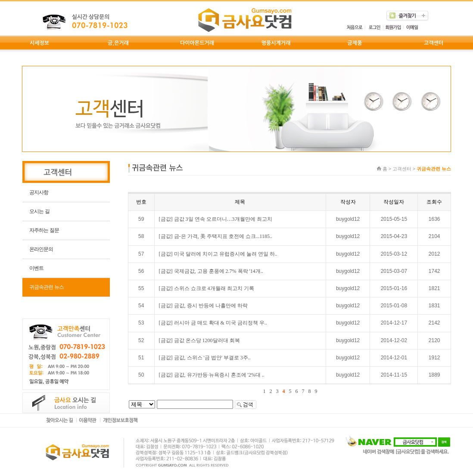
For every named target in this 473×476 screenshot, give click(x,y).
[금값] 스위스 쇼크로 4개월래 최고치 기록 (207, 288)
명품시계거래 (276, 43)
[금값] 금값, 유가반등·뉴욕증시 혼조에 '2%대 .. (212, 375)
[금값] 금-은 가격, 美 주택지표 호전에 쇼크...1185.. (216, 236)
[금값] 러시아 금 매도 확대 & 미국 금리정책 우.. (213, 323)
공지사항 (39, 192)
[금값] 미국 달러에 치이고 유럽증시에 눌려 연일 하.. (218, 254)
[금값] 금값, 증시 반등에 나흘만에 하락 (203, 306)
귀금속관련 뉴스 (46, 287)
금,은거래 (118, 43)
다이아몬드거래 (197, 43)
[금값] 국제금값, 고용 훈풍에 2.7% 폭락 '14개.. (211, 271)
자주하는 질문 (44, 230)
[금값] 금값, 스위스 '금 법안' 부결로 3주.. (205, 358)
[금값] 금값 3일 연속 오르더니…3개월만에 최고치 (216, 219)
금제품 (355, 43)
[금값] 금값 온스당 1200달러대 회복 (199, 340)
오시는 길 (39, 211)
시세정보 (39, 43)
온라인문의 (41, 249)
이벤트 (36, 268)
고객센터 (434, 43)
